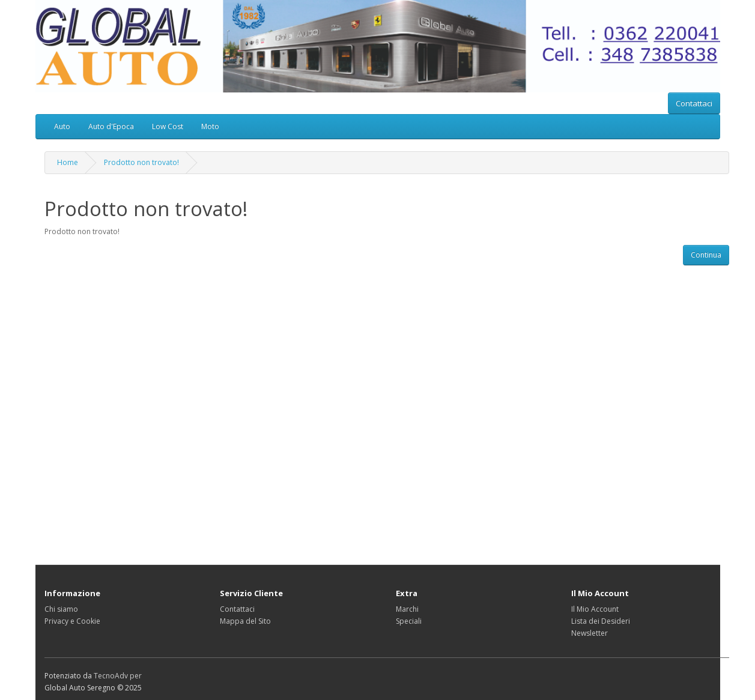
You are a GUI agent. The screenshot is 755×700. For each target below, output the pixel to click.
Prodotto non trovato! (141, 162)
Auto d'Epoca (111, 126)
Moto (210, 126)
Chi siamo (61, 609)
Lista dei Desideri (601, 621)
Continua (706, 255)
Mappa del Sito (245, 621)
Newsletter (590, 633)
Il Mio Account (595, 609)
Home (68, 162)
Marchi (407, 609)
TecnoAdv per (118, 676)
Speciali (409, 621)
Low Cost (168, 126)
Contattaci (694, 103)
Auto (62, 126)
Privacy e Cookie (72, 621)
